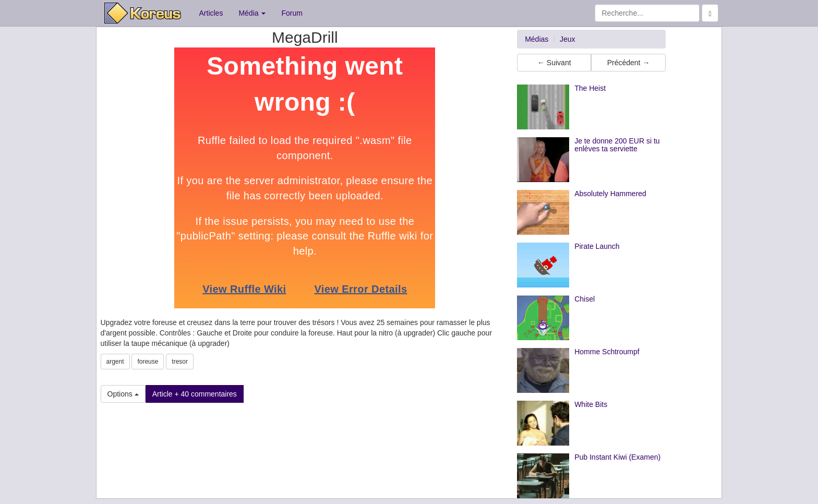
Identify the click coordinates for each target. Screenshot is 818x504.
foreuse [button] (148, 362)
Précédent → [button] (629, 63)
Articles (211, 13)
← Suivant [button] (554, 63)
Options (123, 394)
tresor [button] (180, 362)
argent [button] (115, 362)
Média (252, 13)
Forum (292, 13)
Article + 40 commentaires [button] (195, 394)
